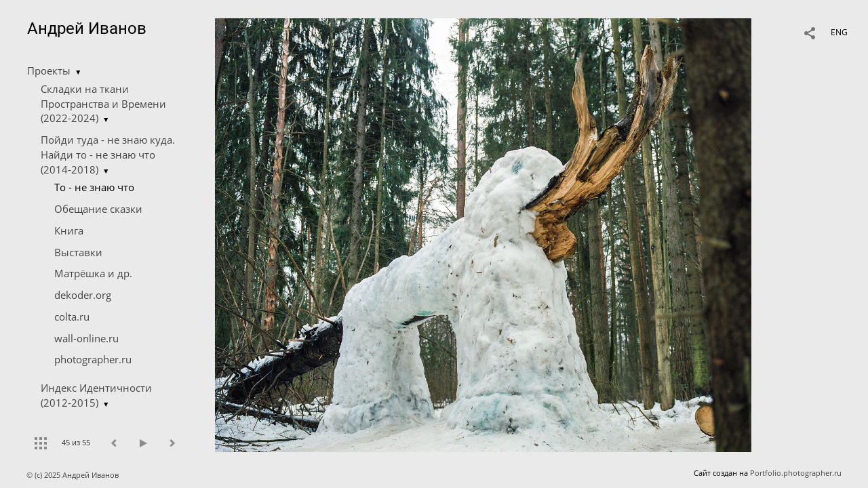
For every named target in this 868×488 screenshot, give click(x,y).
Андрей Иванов (87, 28)
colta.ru (72, 317)
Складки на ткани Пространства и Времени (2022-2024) (103, 104)
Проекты (49, 70)
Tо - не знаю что (94, 187)
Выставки (78, 252)
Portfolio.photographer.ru (796, 473)
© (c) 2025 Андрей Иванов (74, 475)
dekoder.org (83, 295)
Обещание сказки (98, 209)
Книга (69, 230)
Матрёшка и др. (93, 273)
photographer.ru (93, 359)
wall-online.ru (86, 338)
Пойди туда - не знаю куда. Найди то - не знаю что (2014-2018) (108, 155)
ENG (839, 32)
